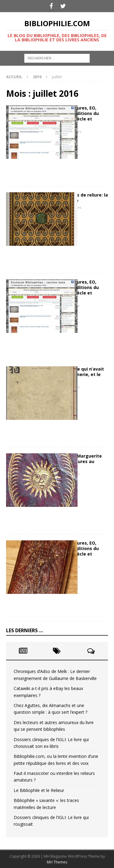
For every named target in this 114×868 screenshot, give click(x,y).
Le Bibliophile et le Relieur (39, 790)
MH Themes (57, 862)
